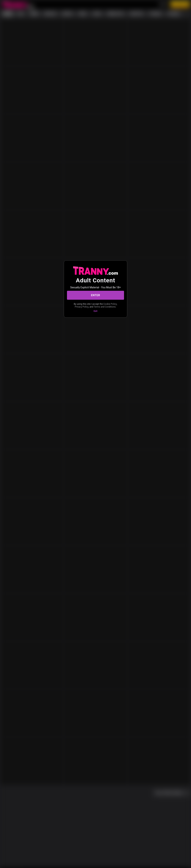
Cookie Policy (110, 304)
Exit (95, 311)
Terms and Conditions (105, 307)
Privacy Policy (82, 307)
